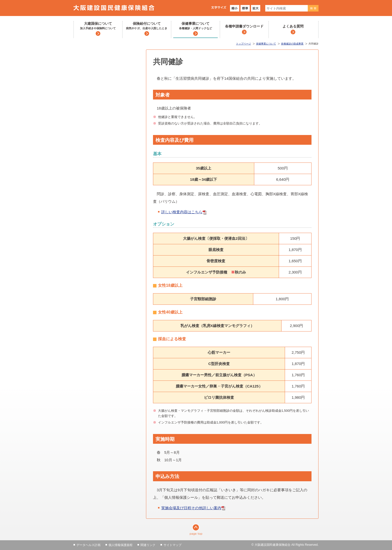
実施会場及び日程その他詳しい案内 (191, 508)
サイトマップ (172, 545)
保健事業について (195, 26)
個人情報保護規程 (120, 545)
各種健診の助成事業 (292, 44)
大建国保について (98, 26)
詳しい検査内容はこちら (182, 212)
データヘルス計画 (88, 545)
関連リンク (148, 545)
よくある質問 (293, 26)
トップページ (243, 44)
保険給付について (147, 26)
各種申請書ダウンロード (244, 26)
